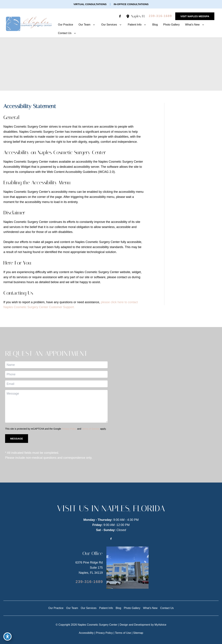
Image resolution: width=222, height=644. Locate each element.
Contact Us (167, 608)
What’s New (150, 608)
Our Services (89, 608)
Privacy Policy (69, 429)
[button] (90, 4)
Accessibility (86, 633)
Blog (118, 608)
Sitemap (138, 633)
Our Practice (56, 608)
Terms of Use (123, 633)
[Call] (160, 16)
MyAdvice (160, 625)
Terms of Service (91, 429)
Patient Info (106, 608)
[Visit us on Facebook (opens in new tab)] (120, 16)
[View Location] (129, 16)
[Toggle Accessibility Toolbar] (7, 637)
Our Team (72, 608)
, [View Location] (138, 16)
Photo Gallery (132, 608)
